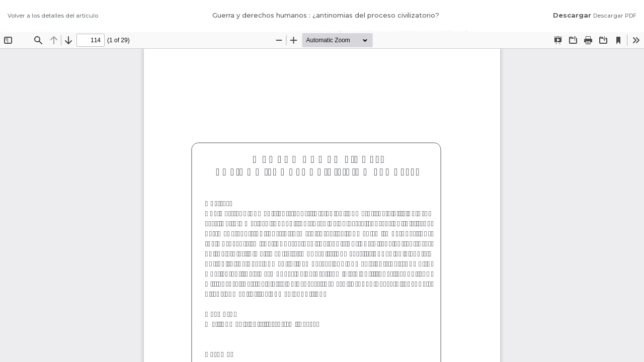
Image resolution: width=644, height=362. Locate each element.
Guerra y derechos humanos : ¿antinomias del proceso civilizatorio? (326, 15)
